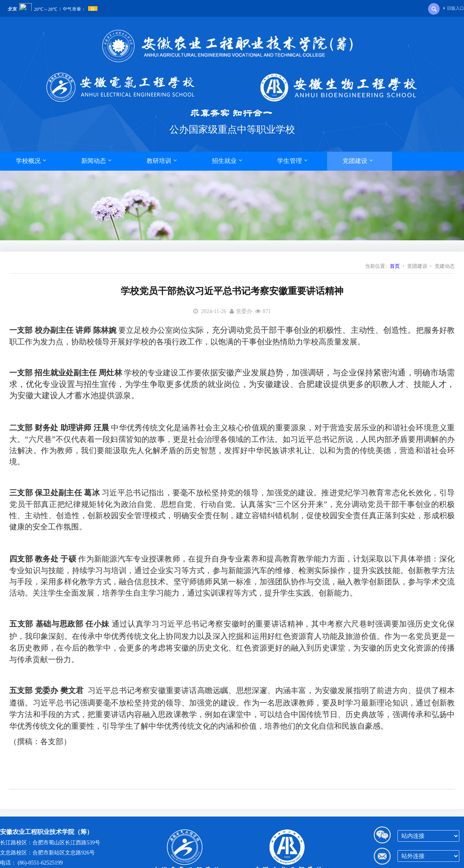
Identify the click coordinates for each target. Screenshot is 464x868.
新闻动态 (96, 161)
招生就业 (227, 161)
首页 (395, 266)
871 (267, 311)
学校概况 (31, 161)
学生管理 (292, 161)
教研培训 (162, 161)
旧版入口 (454, 8)
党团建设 (358, 161)
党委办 (244, 311)
